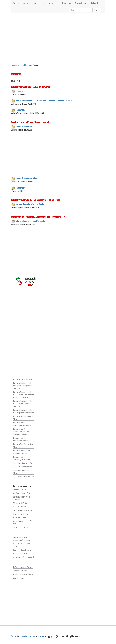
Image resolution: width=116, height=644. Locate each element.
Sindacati (94, 3)
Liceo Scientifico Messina (24, 477)
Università (36, 3)
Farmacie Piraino (20, 571)
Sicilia (20, 65)
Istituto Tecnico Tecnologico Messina (22, 458)
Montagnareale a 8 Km (22, 510)
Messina (28, 65)
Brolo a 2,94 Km (20, 490)
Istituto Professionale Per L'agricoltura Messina (24, 411)
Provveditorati (81, 3)
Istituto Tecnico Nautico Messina (23, 446)
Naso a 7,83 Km (19, 507)
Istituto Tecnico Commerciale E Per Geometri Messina (21, 432)
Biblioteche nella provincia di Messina (21, 539)
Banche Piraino (19, 578)
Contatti (14, 636)
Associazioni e (23, 557)
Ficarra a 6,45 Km (20, 503)
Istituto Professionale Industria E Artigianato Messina (23, 386)
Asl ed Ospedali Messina (23, 574)
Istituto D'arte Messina (23, 379)
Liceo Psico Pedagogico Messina (23, 472)
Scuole (16, 3)
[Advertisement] (58, 34)
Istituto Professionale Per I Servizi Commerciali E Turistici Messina (23, 395)
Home (25, 3)
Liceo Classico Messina (23, 467)
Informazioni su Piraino (23, 567)
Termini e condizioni (28, 636)
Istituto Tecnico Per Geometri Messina (22, 452)
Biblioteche (48, 3)
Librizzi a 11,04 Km (21, 527)
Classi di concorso (64, 3)
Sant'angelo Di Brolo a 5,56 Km (22, 498)
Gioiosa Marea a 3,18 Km (23, 493)
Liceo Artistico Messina (23, 463)
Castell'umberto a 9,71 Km (22, 523)
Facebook (41, 636)
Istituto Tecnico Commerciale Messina (22, 424)
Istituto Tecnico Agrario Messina (23, 418)
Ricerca (97, 10)
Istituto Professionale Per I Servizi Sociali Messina (23, 404)
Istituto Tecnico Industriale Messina (21, 439)
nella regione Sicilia (22, 545)
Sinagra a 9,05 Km (20, 514)
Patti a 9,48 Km (19, 517)
